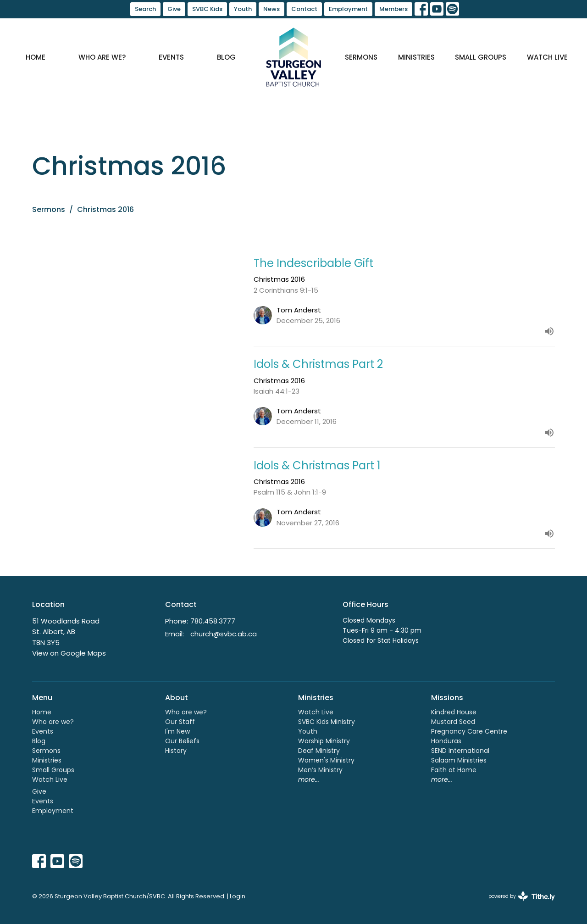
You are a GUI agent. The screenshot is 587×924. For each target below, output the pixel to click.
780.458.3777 (213, 621)
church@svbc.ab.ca (224, 634)
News (271, 9)
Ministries (416, 57)
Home (36, 57)
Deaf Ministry (319, 751)
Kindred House (454, 712)
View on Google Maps (69, 653)
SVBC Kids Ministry (327, 722)
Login (238, 896)
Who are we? (102, 57)
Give (174, 9)
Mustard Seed (453, 722)
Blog (226, 57)
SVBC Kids (207, 9)
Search (145, 9)
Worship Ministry (324, 741)
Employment (348, 9)
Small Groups (481, 57)
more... (309, 779)
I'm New (177, 731)
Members (393, 9)
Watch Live (547, 57)
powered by (522, 896)
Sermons (361, 57)
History (176, 751)
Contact (304, 9)
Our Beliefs (182, 741)
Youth (243, 9)
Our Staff (180, 722)
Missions (447, 698)
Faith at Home (454, 770)
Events (171, 57)
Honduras (446, 741)
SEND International (460, 751)
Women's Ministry (326, 760)
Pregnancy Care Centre (469, 731)
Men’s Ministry (320, 770)
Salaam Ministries (459, 760)
